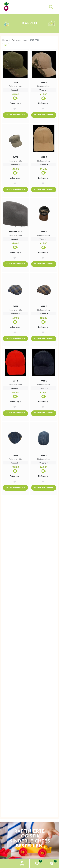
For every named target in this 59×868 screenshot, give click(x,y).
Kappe (15, 83)
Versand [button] (15, 90)
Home (5, 40)
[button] (7, 863)
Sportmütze (15, 232)
